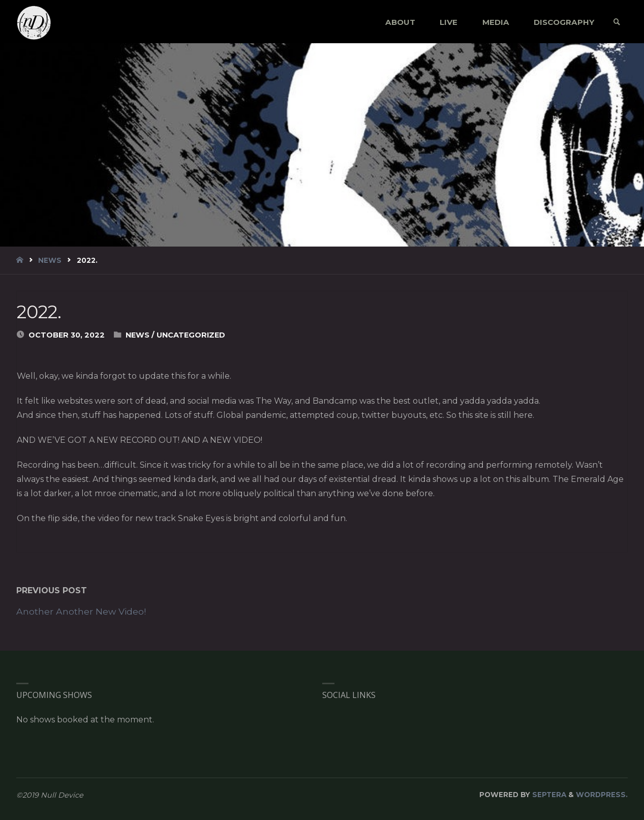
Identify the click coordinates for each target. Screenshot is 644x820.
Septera (548, 795)
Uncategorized (191, 335)
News (50, 260)
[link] (617, 22)
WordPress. (602, 795)
